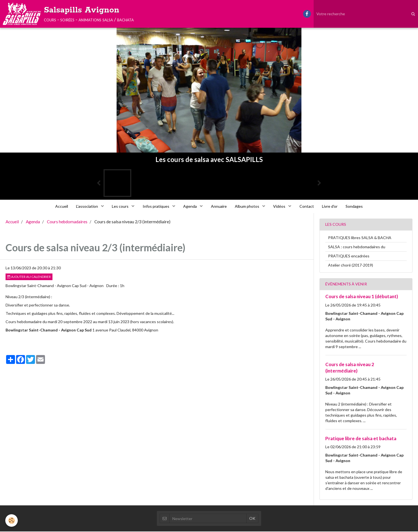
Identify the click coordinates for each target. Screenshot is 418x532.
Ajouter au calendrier (29, 277)
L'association (86, 207)
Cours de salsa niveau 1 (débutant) (362, 297)
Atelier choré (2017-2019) (351, 266)
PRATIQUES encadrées (349, 256)
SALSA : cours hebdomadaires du (357, 247)
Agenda (190, 207)
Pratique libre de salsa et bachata (361, 439)
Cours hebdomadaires (67, 222)
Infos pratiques (156, 207)
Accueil (59, 207)
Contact (308, 207)
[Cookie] (12, 520)
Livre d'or (332, 207)
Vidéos (281, 207)
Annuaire (219, 207)
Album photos (248, 207)
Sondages (357, 207)
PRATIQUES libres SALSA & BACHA (360, 238)
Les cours (119, 207)
